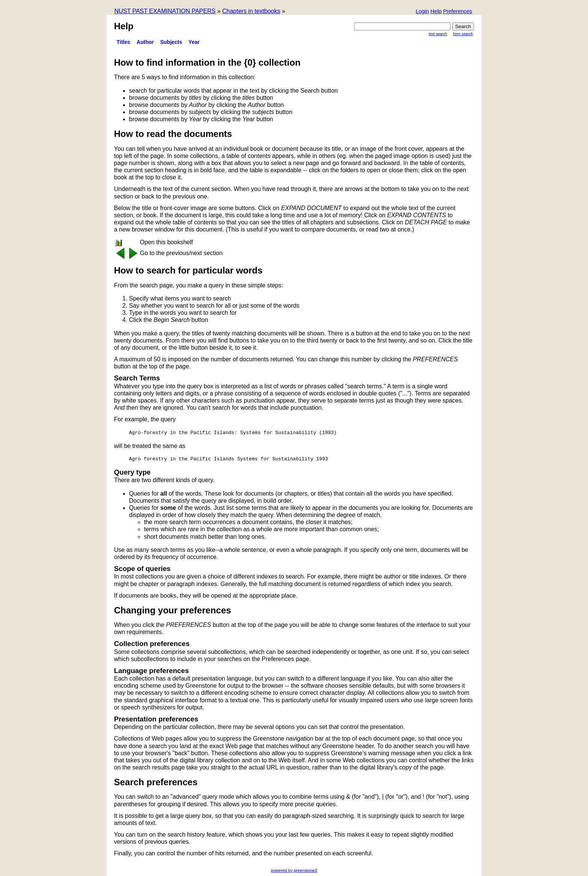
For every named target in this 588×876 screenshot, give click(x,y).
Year (194, 42)
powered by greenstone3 (294, 870)
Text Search (438, 34)
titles (123, 42)
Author (145, 42)
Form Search (463, 34)
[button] (457, 12)
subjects (171, 42)
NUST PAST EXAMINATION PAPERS (165, 11)
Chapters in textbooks (251, 11)
